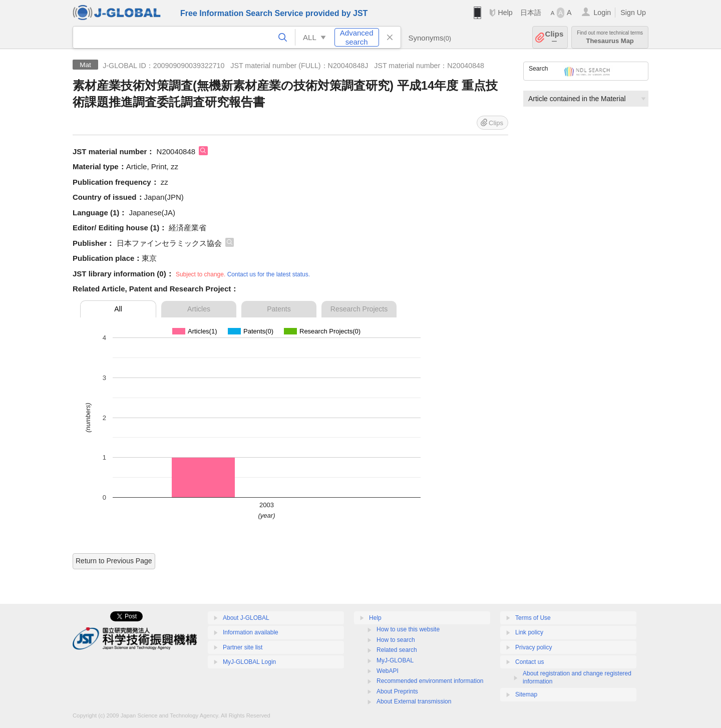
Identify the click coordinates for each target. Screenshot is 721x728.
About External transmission (414, 701)
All (118, 309)
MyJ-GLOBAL (395, 660)
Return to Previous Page (114, 561)
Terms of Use (533, 618)
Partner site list (243, 647)
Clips (555, 37)
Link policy (529, 632)
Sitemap (526, 694)
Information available (251, 632)
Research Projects (359, 309)
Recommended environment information (430, 681)
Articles (199, 309)
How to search (396, 640)
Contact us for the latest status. (269, 274)
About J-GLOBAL (246, 618)
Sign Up (633, 13)
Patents (279, 309)
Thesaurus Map (610, 37)
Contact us (529, 662)
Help (505, 13)
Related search (397, 650)
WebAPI (388, 671)
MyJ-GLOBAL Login (249, 662)
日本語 (531, 13)
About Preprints (397, 691)
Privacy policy (533, 647)
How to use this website (408, 629)
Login (602, 13)
